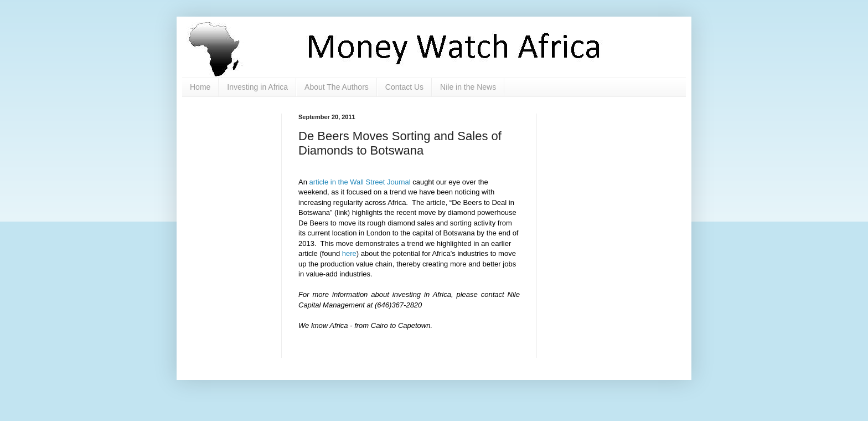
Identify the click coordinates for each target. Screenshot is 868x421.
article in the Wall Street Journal (360, 182)
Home (200, 87)
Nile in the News (468, 87)
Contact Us (404, 87)
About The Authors (337, 87)
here (349, 253)
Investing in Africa (257, 87)
